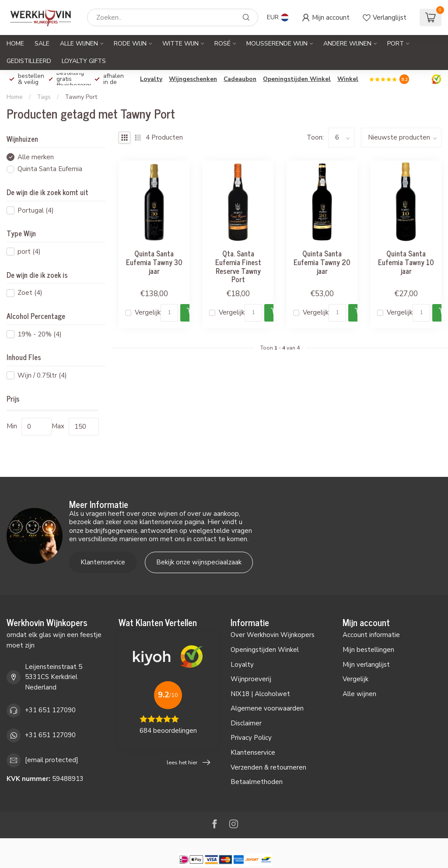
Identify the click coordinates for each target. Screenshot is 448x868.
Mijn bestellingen (368, 650)
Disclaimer (246, 723)
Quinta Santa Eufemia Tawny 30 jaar (154, 262)
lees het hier (188, 763)
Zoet (30, 293)
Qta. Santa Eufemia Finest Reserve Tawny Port (238, 266)
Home (15, 44)
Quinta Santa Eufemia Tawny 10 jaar (406, 262)
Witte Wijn (180, 44)
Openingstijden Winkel (297, 79)
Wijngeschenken (193, 79)
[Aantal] (169, 313)
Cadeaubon (240, 79)
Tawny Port (81, 97)
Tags (44, 97)
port (29, 252)
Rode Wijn (130, 44)
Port (395, 44)
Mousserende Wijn (277, 44)
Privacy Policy (251, 738)
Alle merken (36, 157)
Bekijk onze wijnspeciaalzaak (199, 562)
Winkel (348, 79)
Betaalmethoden (257, 782)
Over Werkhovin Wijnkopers (273, 635)
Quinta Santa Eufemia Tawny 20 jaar (322, 262)
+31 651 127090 (50, 710)
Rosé (222, 44)
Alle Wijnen (79, 44)
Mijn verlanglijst (366, 665)
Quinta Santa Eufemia (50, 169)
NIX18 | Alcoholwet (260, 694)
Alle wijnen (359, 694)
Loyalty (151, 79)
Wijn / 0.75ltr (42, 376)
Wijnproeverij (251, 679)
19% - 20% (40, 334)
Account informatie (371, 635)
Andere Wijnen (347, 44)
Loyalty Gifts (84, 61)
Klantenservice (103, 562)
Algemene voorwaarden (267, 708)
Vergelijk (148, 313)
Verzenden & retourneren (268, 767)
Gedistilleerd (29, 61)
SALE (42, 44)
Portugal (36, 211)
